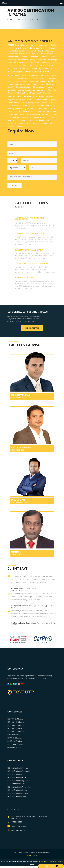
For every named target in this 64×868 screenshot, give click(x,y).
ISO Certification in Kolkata (18, 793)
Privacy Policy (32, 855)
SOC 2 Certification (15, 741)
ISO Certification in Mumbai (18, 768)
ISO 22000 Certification (16, 725)
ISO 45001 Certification (16, 732)
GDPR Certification (15, 747)
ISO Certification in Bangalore (19, 771)
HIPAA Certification (15, 738)
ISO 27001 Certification (16, 728)
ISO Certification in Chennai (18, 774)
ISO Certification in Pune (17, 777)
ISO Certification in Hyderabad (19, 781)
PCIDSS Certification (15, 744)
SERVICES (22, 19)
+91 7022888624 (16, 822)
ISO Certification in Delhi (17, 784)
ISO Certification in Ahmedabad (19, 787)
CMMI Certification (15, 735)
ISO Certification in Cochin (17, 790)
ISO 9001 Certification (16, 719)
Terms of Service (57, 861)
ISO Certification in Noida (17, 796)
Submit (15, 185)
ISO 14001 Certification (16, 722)
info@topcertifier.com (18, 826)
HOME (10, 19)
